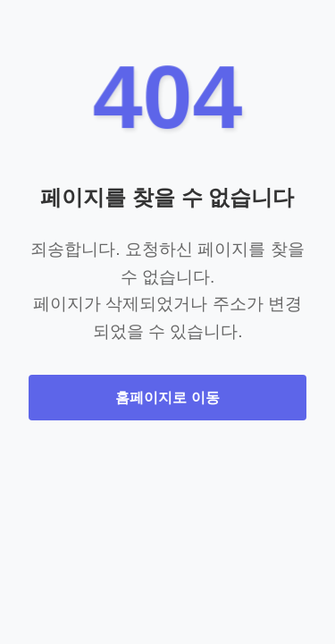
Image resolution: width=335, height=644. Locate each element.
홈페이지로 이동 (167, 398)
